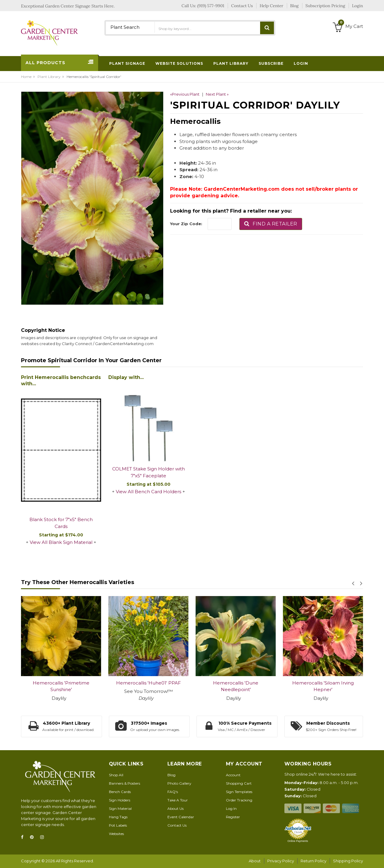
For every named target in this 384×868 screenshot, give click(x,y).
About (255, 861)
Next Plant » (217, 94)
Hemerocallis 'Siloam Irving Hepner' (323, 686)
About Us (175, 808)
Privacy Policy (281, 861)
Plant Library (49, 77)
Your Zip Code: (186, 224)
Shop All (116, 775)
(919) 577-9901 (211, 6)
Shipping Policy (348, 861)
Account (233, 775)
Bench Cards (120, 792)
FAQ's (173, 792)
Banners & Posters (124, 783)
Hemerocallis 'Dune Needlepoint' (236, 686)
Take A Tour (178, 800)
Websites (116, 834)
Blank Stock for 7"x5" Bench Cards (61, 523)
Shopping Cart (239, 783)
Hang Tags (118, 817)
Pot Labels (118, 825)
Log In (231, 808)
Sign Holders (120, 800)
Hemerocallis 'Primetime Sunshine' (61, 686)
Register (233, 817)
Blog (171, 775)
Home (26, 77)
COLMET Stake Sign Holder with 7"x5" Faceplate (148, 472)
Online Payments (298, 841)
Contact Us (177, 825)
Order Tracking (239, 800)
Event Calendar (181, 817)
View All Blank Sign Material (61, 542)
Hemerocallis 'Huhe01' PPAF (148, 683)
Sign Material (120, 808)
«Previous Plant (185, 94)
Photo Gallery (179, 783)
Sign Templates (239, 792)
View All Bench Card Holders (148, 492)
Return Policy (313, 861)
